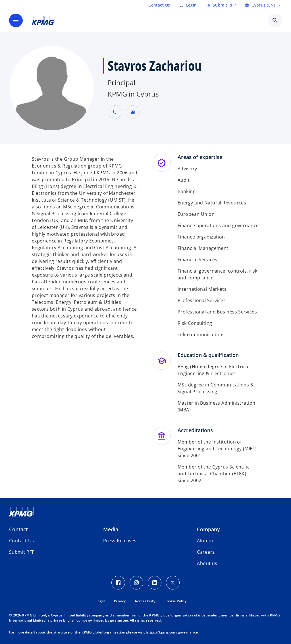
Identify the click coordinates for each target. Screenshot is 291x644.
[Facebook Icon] (118, 583)
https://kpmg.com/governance (172, 632)
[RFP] (159, 5)
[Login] (188, 5)
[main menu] (16, 20)
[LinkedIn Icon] (155, 583)
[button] (133, 112)
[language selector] (263, 5)
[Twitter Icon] (173, 583)
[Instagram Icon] (136, 583)
